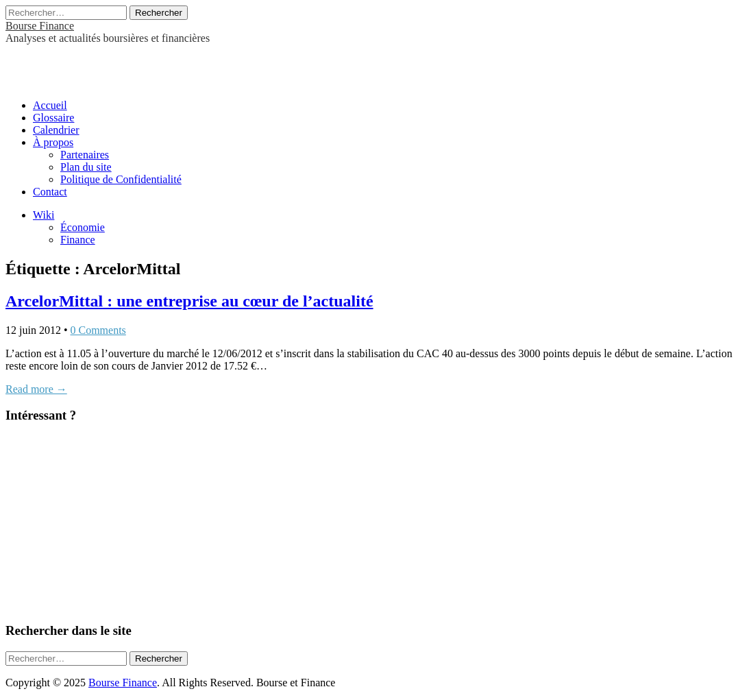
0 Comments (98, 330)
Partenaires (85, 155)
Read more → (36, 389)
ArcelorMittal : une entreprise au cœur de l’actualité (189, 301)
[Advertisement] (166, 65)
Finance (78, 240)
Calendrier (56, 130)
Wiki (44, 215)
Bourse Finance (40, 26)
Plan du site (86, 167)
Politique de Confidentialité (121, 179)
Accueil (50, 105)
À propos (53, 142)
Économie (83, 227)
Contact (50, 192)
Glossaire (53, 118)
